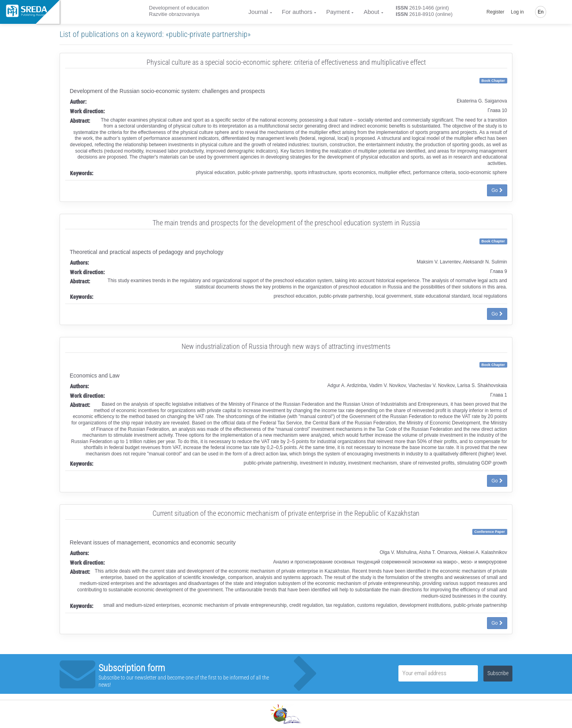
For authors (297, 12)
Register (496, 12)
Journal (258, 12)
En (541, 12)
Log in (517, 12)
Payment (338, 12)
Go (497, 190)
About (371, 12)
